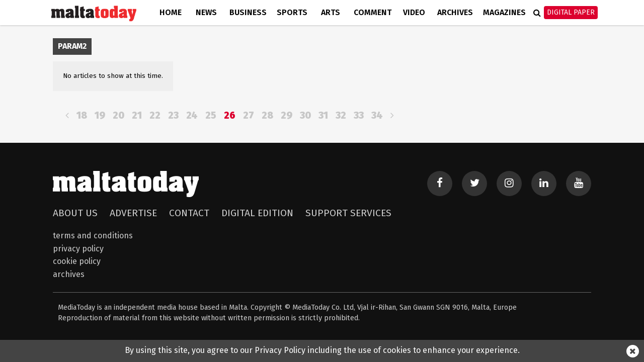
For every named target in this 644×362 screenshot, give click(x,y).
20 (118, 115)
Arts (331, 12)
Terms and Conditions (93, 236)
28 (267, 115)
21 (137, 115)
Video (414, 12)
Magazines (504, 12)
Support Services (348, 213)
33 (359, 115)
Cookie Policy (77, 261)
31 (323, 115)
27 (249, 115)
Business (248, 12)
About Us (75, 213)
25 (211, 115)
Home (171, 12)
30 (305, 115)
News (206, 12)
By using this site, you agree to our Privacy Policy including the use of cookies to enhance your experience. (322, 350)
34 (377, 115)
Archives (455, 12)
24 (192, 115)
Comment (373, 12)
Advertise (133, 213)
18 (82, 115)
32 (341, 115)
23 (173, 115)
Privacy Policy (78, 249)
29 (287, 115)
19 (100, 115)
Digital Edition (257, 213)
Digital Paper (571, 12)
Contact (189, 213)
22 (155, 115)
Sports (292, 12)
